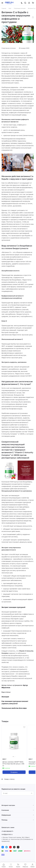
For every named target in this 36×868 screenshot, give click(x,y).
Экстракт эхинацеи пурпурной (13, 607)
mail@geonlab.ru (7, 834)
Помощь (4, 820)
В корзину (14, 772)
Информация (6, 815)
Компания (5, 810)
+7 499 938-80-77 (7, 831)
